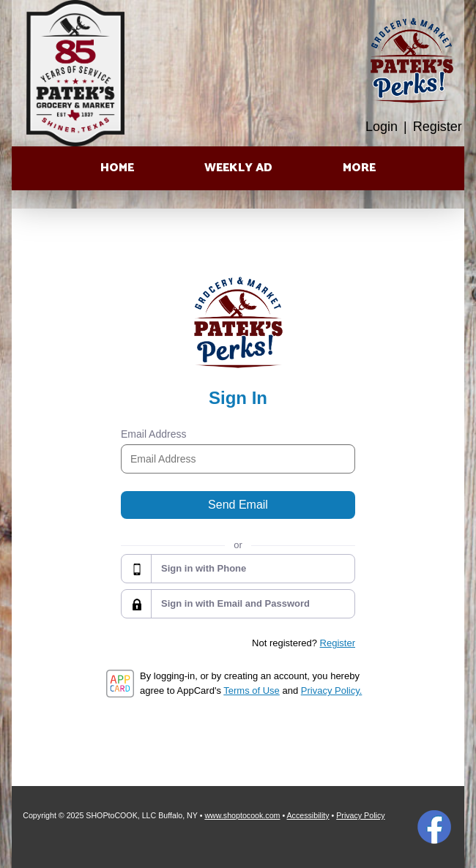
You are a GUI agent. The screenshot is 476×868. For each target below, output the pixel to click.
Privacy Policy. (332, 691)
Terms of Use (252, 691)
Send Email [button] (238, 505)
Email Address (153, 434)
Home (117, 168)
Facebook (434, 827)
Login (382, 127)
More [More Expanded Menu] (359, 168)
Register (438, 127)
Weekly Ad (238, 168)
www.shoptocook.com (242, 815)
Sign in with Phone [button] (204, 568)
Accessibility (308, 815)
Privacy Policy (360, 815)
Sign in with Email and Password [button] (235, 603)
